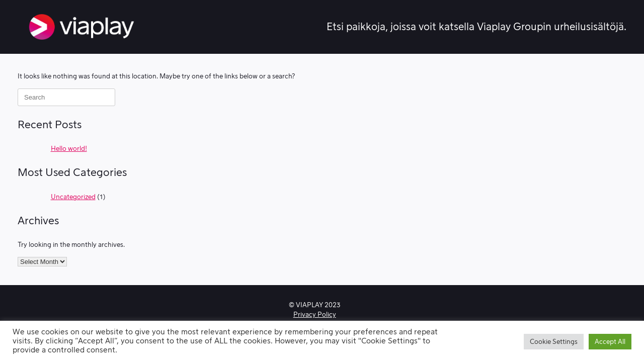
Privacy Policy (315, 314)
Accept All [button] (610, 342)
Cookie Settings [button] (554, 342)
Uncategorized (73, 197)
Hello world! (69, 149)
